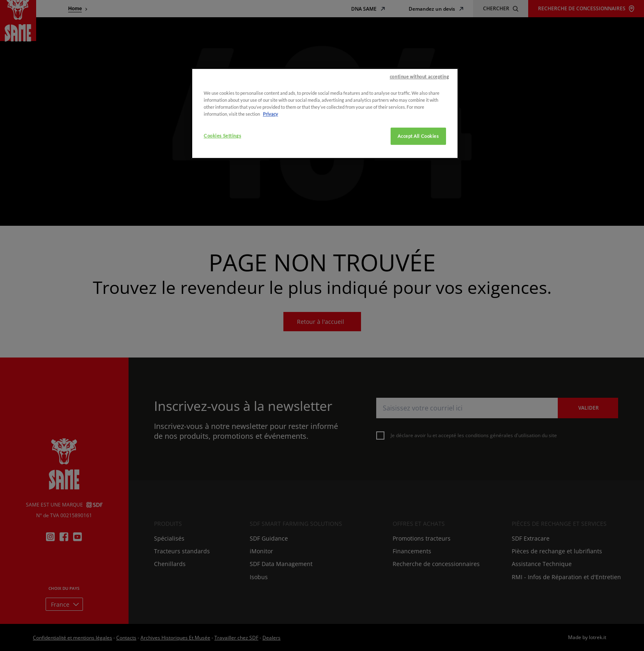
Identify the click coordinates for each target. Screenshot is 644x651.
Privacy (270, 143)
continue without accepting (420, 106)
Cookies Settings (222, 165)
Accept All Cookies (418, 166)
